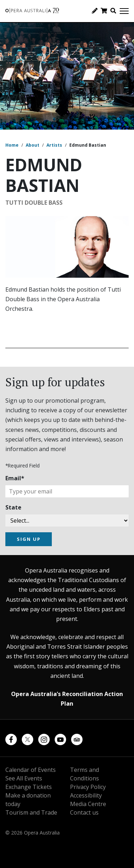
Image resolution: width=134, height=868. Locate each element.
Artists (54, 145)
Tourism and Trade (31, 812)
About (33, 145)
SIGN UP (29, 539)
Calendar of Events (31, 770)
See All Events (24, 778)
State (13, 507)
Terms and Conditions (85, 774)
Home (12, 145)
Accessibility (86, 795)
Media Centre (88, 804)
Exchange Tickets (29, 787)
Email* (15, 478)
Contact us (84, 812)
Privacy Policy (88, 787)
